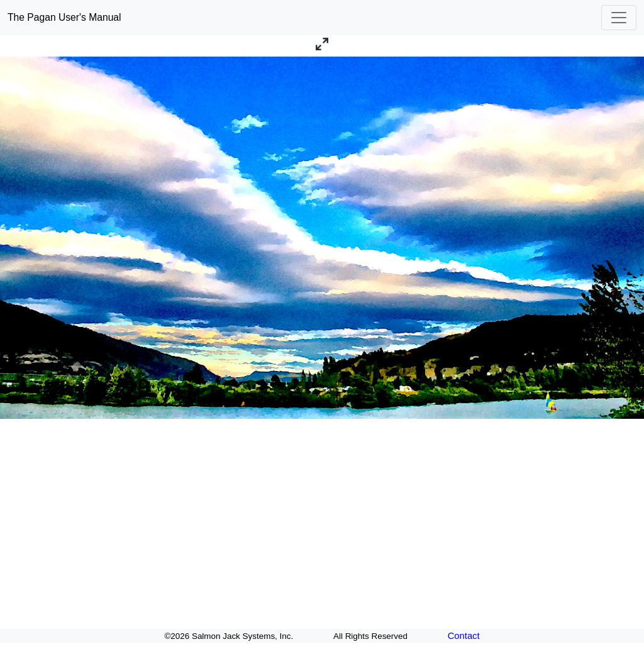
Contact (464, 636)
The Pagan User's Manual (64, 17)
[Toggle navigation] (619, 18)
